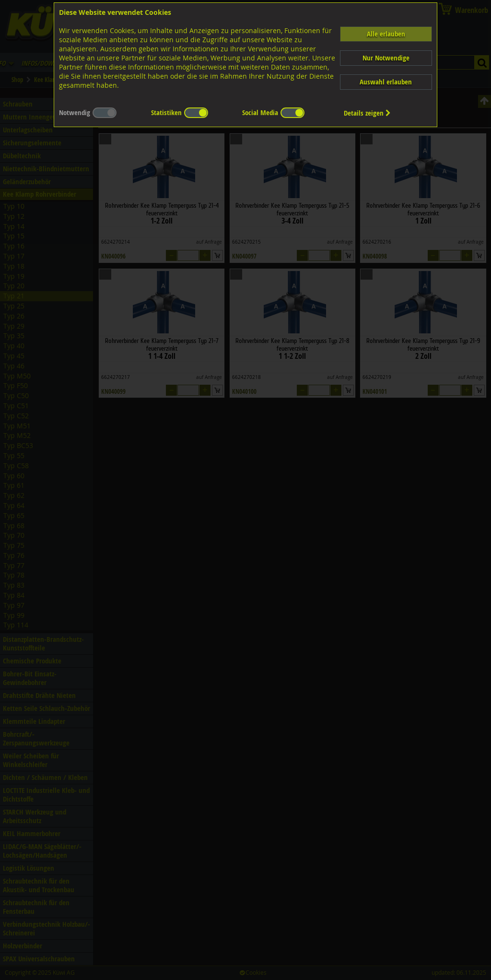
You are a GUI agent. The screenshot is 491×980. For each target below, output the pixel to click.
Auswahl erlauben (386, 82)
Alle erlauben (386, 34)
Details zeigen (367, 113)
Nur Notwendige (386, 58)
